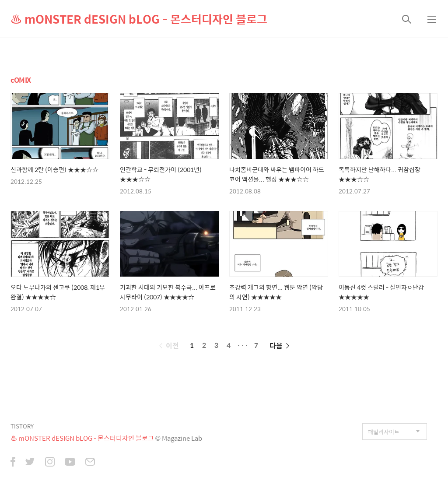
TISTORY (22, 426)
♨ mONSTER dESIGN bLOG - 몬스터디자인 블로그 (139, 19)
